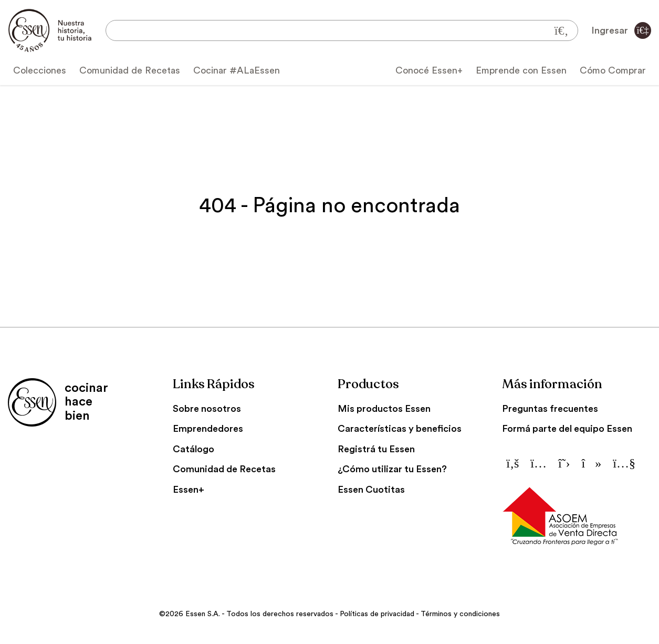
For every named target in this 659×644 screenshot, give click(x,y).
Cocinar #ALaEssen (237, 70)
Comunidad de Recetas (130, 70)
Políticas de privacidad (377, 614)
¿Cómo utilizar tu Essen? (392, 469)
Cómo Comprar (613, 70)
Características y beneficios (400, 429)
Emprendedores (208, 429)
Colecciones (40, 70)
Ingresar (621, 30)
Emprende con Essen (521, 70)
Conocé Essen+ (429, 70)
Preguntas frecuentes (550, 409)
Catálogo (193, 449)
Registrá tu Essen (376, 449)
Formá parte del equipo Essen (567, 429)
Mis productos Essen (384, 409)
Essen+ (189, 490)
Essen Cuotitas (371, 490)
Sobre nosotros (207, 409)
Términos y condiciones (460, 614)
